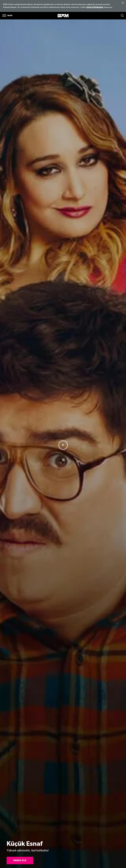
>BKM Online (63, 16)
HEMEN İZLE (20, 860)
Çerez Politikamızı (95, 7)
